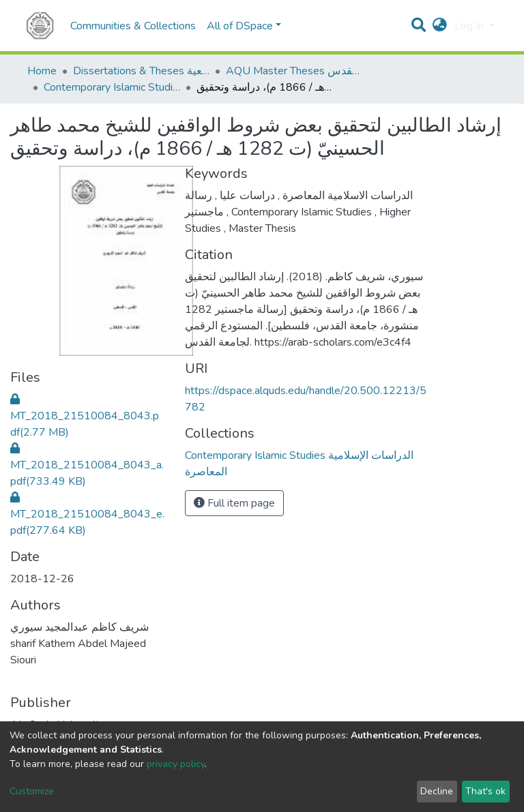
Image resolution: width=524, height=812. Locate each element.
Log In (470, 26)
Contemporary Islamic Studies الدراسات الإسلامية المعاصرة (112, 87)
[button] (440, 26)
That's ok (485, 791)
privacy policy (176, 764)
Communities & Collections (133, 26)
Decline (437, 791)
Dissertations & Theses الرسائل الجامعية (141, 71)
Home (42, 71)
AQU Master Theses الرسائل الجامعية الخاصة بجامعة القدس (294, 71)
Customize (32, 791)
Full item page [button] (234, 503)
